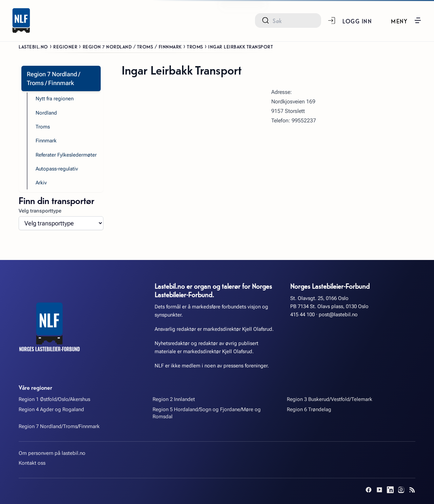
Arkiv (41, 183)
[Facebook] (369, 490)
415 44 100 (302, 315)
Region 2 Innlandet (174, 399)
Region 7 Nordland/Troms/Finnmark (59, 426)
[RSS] (412, 490)
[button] (406, 20)
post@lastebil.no (338, 315)
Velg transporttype (40, 211)
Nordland (46, 113)
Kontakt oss (32, 463)
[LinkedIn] (390, 490)
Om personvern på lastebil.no (52, 453)
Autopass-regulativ (57, 169)
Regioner (65, 46)
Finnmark (46, 141)
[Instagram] (401, 490)
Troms (195, 46)
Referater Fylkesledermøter (66, 155)
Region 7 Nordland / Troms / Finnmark (132, 46)
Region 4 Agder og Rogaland (51, 409)
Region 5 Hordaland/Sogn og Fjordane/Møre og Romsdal (207, 413)
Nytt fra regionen (55, 99)
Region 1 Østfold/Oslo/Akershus (54, 399)
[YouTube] (379, 490)
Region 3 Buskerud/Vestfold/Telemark (330, 399)
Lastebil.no (33, 46)
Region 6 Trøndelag (309, 409)
